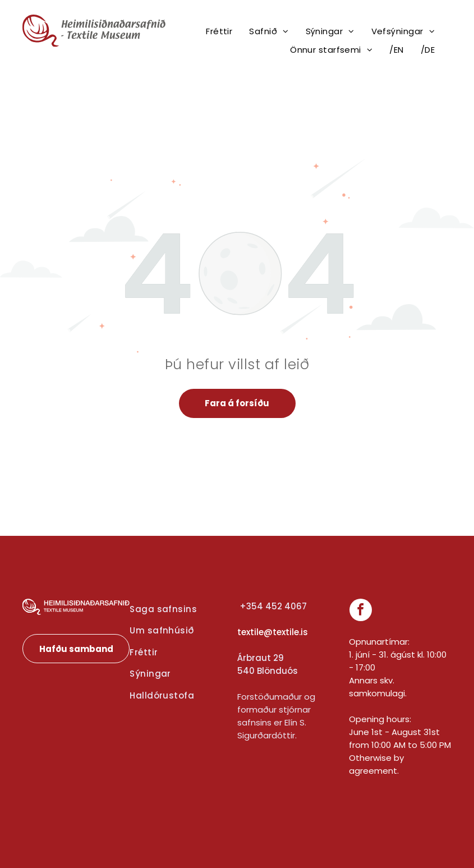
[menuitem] (219, 32)
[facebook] (361, 611)
